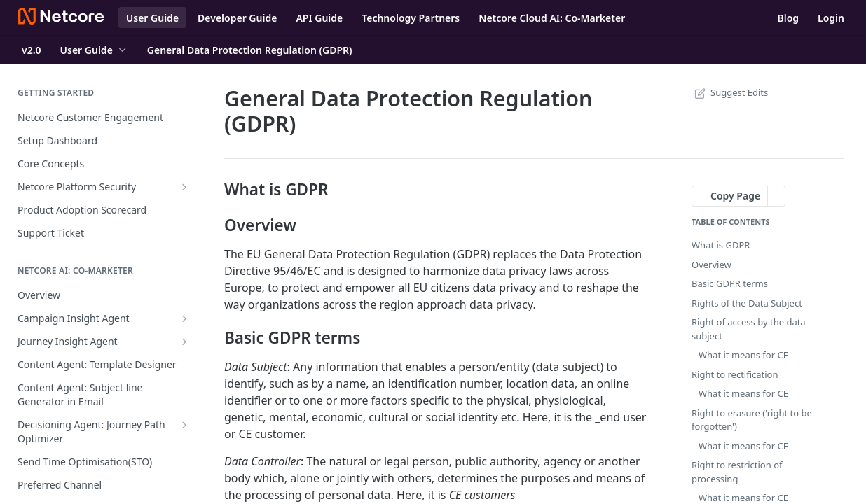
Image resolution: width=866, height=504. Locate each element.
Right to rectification (735, 374)
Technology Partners (411, 18)
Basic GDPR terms (730, 283)
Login (831, 18)
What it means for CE (743, 355)
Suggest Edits (730, 92)
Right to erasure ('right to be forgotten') (752, 420)
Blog (788, 18)
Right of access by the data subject (749, 329)
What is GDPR (721, 245)
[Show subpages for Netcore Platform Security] (184, 187)
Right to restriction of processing (737, 472)
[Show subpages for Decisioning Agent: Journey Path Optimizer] (184, 425)
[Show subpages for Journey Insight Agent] (184, 342)
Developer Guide (237, 18)
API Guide (319, 18)
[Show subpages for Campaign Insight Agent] (184, 318)
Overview (712, 265)
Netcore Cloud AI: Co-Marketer (552, 18)
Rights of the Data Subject (747, 303)
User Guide (152, 18)
